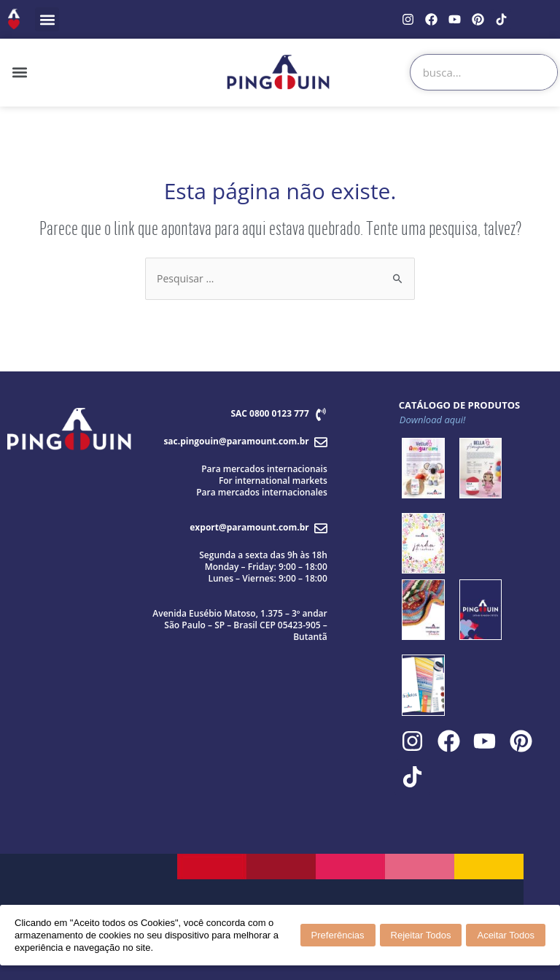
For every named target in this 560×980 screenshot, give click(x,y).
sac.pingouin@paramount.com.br (236, 441)
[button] (47, 19)
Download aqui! (433, 420)
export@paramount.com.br (249, 527)
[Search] (539, 72)
